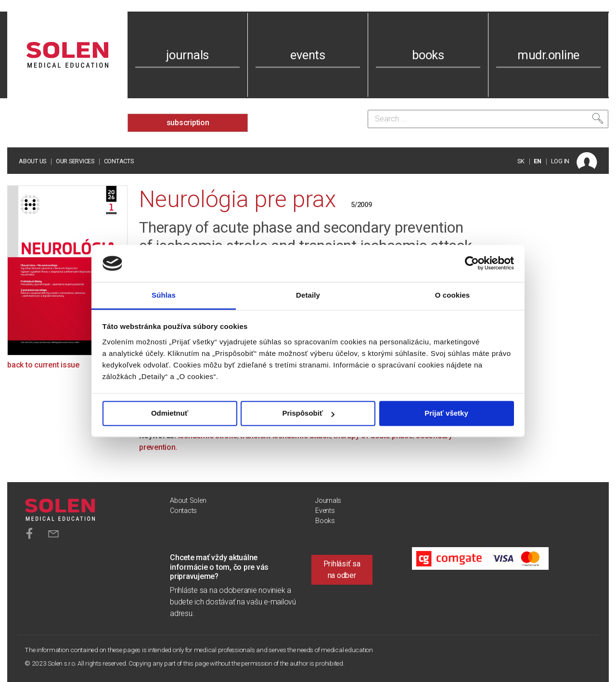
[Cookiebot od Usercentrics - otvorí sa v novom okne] (472, 263)
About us (32, 161)
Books (325, 521)
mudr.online (548, 55)
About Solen (188, 501)
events (308, 55)
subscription (188, 123)
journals (187, 55)
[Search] (488, 119)
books (428, 55)
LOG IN (560, 161)
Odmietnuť (170, 413)
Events (325, 511)
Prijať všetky (446, 413)
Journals (328, 501)
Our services (75, 161)
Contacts (119, 161)
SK (521, 161)
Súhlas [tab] (164, 295)
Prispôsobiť (308, 413)
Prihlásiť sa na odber (342, 570)
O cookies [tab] (453, 295)
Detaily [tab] (308, 295)
